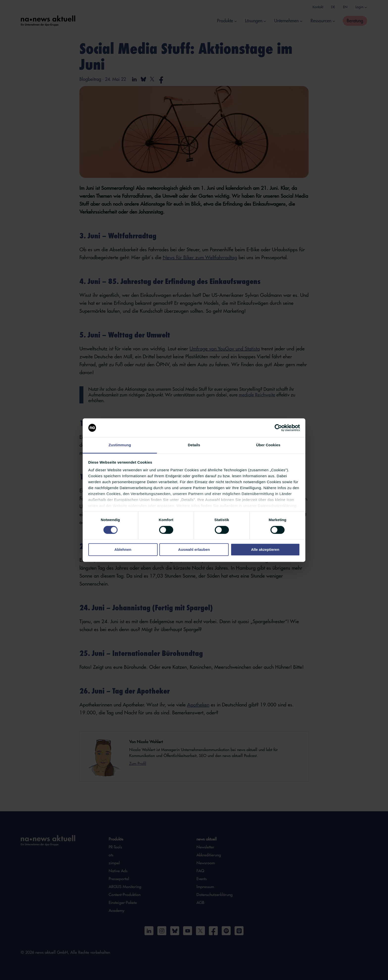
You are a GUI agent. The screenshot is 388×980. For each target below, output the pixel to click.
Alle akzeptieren (265, 550)
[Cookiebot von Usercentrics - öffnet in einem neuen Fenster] (278, 428)
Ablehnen (123, 550)
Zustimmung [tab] (120, 445)
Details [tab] (194, 445)
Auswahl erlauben (194, 550)
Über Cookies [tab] (268, 445)
